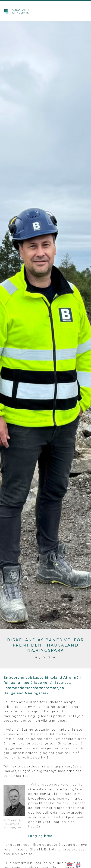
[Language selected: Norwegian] (76, 864)
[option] (79, 865)
